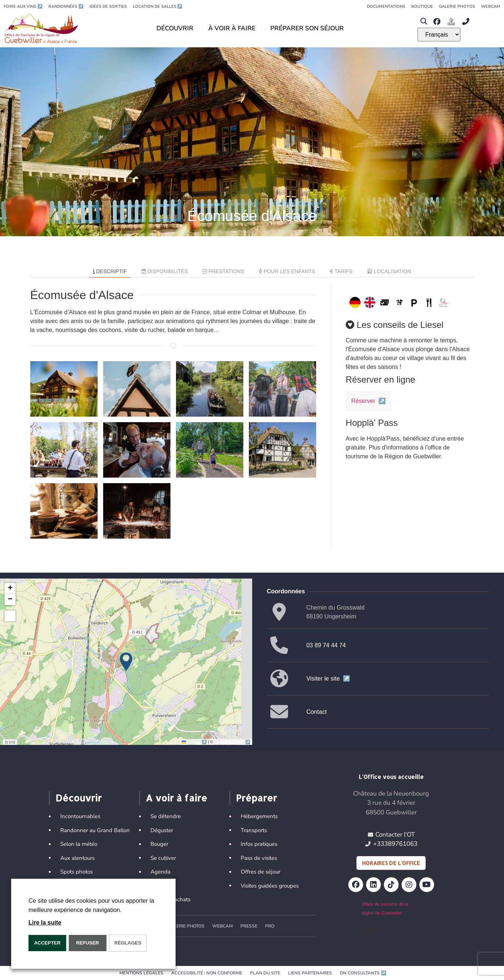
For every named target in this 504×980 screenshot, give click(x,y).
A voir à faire (176, 798)
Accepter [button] (47, 943)
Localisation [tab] (389, 271)
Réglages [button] (128, 943)
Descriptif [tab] (110, 271)
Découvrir (79, 798)
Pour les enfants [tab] (287, 271)
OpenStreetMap (232, 742)
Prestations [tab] (223, 271)
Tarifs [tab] (341, 271)
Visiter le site (328, 679)
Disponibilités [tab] (165, 271)
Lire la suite (45, 923)
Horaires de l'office (391, 863)
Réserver (368, 401)
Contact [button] (316, 712)
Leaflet (195, 742)
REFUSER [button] (88, 943)
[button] (424, 22)
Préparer (256, 798)
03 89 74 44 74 (326, 645)
